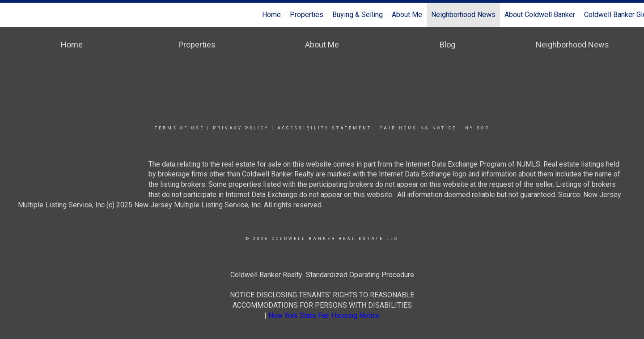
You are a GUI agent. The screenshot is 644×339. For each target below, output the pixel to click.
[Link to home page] (11, 15)
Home (271, 15)
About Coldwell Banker (540, 15)
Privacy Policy (241, 128)
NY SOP (477, 128)
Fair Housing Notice (418, 128)
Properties (307, 15)
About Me (407, 15)
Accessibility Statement (324, 128)
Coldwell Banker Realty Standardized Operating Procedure (322, 275)
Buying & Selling (358, 15)
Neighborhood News (463, 15)
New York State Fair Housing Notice (324, 315)
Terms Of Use (180, 128)
